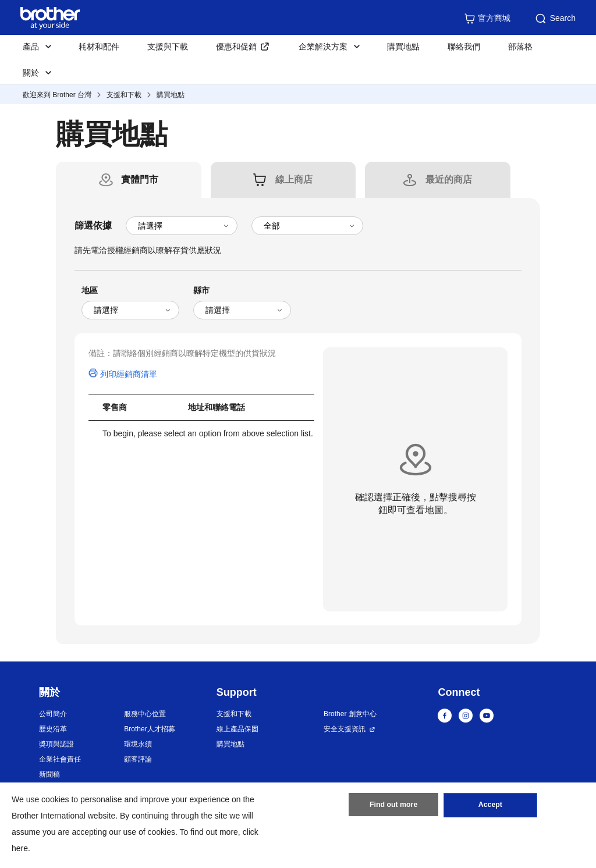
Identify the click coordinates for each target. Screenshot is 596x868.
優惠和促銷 (236, 47)
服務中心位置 (145, 714)
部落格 (520, 47)
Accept (490, 807)
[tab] (140, 180)
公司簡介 (53, 714)
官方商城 (487, 19)
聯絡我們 (464, 47)
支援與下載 (168, 47)
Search (555, 19)
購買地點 (403, 47)
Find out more (393, 807)
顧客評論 (138, 759)
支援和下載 (124, 95)
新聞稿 (49, 774)
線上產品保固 (237, 729)
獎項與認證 (56, 744)
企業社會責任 (60, 759)
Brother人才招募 (149, 729)
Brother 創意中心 (350, 714)
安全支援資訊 (345, 729)
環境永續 (138, 744)
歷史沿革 (53, 729)
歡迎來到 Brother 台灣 (57, 95)
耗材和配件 (99, 47)
